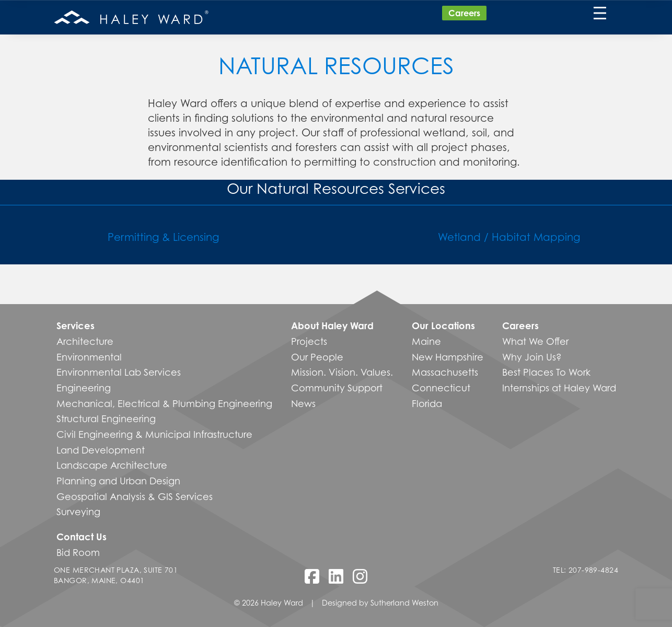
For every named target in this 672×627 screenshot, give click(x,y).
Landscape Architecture (112, 465)
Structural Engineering (106, 419)
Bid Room (78, 552)
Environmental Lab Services (119, 372)
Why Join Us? (532, 357)
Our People (317, 357)
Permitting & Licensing (163, 237)
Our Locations (443, 326)
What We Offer (535, 341)
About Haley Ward (332, 326)
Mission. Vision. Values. (342, 372)
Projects (309, 341)
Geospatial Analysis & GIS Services (135, 496)
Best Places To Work (546, 372)
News (303, 403)
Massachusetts (445, 372)
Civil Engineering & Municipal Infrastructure (154, 434)
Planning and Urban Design (118, 481)
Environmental (89, 357)
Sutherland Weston (404, 603)
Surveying (78, 512)
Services (76, 326)
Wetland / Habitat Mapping (509, 237)
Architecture (85, 341)
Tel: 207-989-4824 (586, 570)
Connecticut (441, 388)
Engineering (84, 388)
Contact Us (82, 537)
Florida (427, 403)
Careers (464, 13)
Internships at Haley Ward (559, 388)
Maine (426, 341)
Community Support (337, 388)
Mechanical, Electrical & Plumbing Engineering (164, 403)
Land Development (101, 450)
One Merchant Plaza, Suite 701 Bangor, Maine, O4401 (116, 575)
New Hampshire (448, 357)
